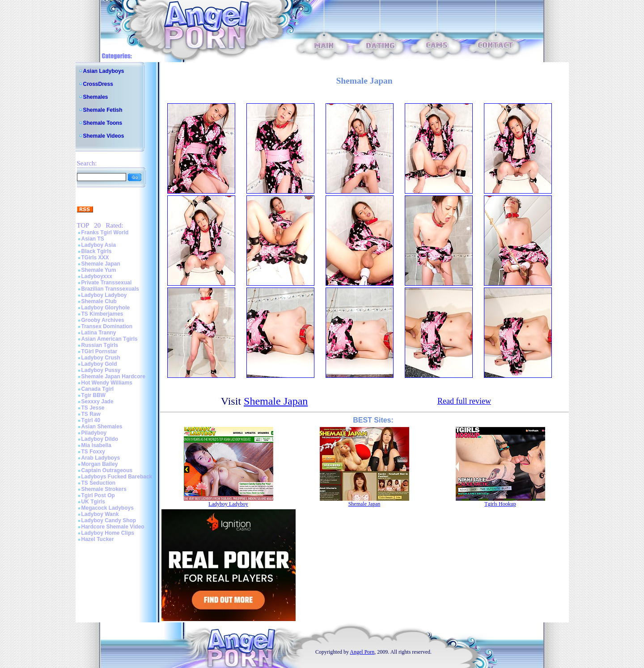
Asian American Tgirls (110, 339)
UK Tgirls (93, 502)
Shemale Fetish (103, 110)
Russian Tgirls (100, 345)
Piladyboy (94, 433)
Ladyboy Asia (99, 245)
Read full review (464, 401)
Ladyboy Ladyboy (104, 295)
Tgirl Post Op (98, 495)
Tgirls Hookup (500, 504)
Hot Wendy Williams (107, 383)
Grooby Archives (103, 320)
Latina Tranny (99, 333)
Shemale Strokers (104, 489)
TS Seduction (99, 483)
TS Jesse (93, 408)
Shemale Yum (99, 270)
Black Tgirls (97, 251)
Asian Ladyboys (104, 71)
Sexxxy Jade (97, 402)
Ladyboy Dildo (100, 439)
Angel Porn (362, 652)
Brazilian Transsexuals (110, 289)
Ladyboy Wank (100, 514)
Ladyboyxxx (97, 276)
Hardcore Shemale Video (113, 527)
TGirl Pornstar (100, 351)
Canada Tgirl (98, 389)
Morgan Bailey (100, 464)
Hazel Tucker (98, 539)
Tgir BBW (94, 395)
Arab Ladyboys (101, 458)
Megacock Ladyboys (108, 508)
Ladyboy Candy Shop (109, 520)
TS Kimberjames (102, 314)
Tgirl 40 (91, 420)
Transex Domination (107, 326)
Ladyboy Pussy (101, 370)
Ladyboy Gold (99, 364)
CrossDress (98, 84)
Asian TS (93, 239)
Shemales (96, 97)
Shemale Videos (104, 136)
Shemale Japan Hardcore (113, 376)
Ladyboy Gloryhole (106, 308)
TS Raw (91, 414)
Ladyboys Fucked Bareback (117, 477)
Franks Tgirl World (105, 233)
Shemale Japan (101, 264)
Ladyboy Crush (101, 358)
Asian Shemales (102, 427)
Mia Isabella (96, 445)
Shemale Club (99, 301)
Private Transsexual (107, 283)
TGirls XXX (95, 258)
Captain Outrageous (107, 470)
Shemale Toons (103, 123)
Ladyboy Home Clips (108, 533)
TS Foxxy (93, 452)
